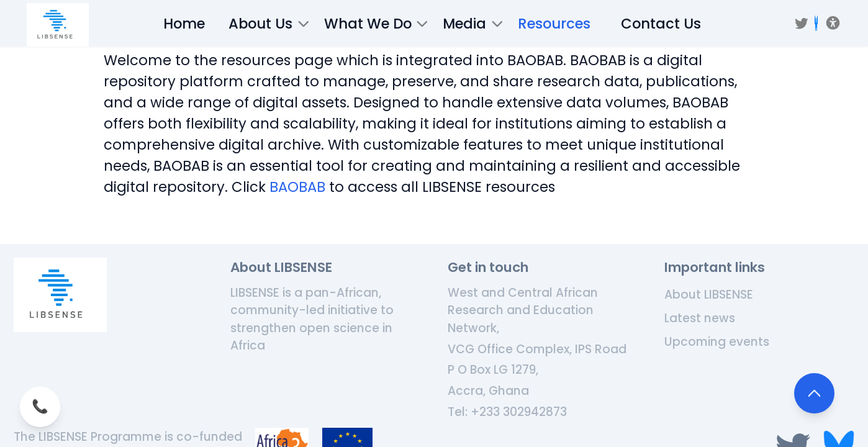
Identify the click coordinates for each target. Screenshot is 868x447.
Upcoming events (717, 342)
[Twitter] (802, 24)
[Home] (60, 295)
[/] (58, 25)
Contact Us (661, 24)
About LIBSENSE (709, 295)
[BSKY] (816, 23)
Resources (554, 24)
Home (184, 24)
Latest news (700, 318)
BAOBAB (297, 187)
